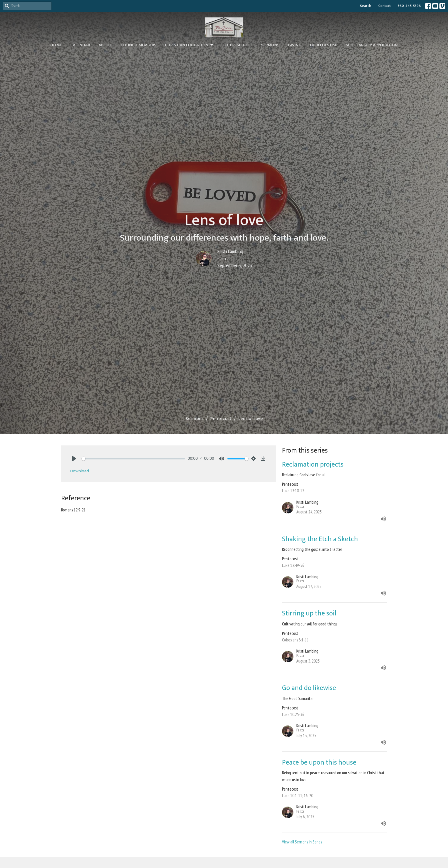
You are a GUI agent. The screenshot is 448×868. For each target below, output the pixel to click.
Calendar (80, 45)
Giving (295, 45)
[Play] (74, 459)
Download (80, 471)
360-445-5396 (409, 6)
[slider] (133, 459)
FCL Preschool (238, 45)
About (105, 45)
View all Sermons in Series (302, 842)
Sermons (270, 45)
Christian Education (189, 45)
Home (56, 45)
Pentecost (221, 419)
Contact (384, 6)
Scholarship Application (372, 45)
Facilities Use (324, 45)
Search (366, 6)
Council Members (138, 45)
